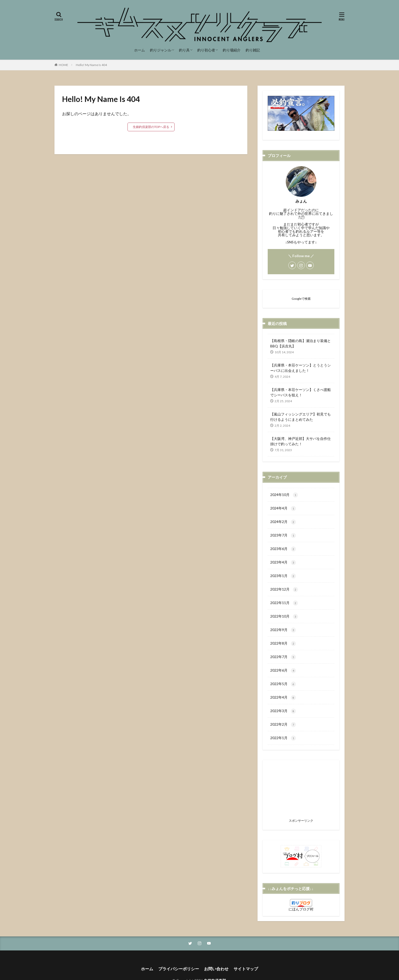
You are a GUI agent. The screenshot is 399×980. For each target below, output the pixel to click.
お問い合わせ (216, 969)
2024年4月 (283, 508)
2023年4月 (283, 563)
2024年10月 (284, 495)
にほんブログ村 (301, 909)
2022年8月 (283, 644)
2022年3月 (283, 711)
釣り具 (184, 50)
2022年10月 (284, 617)
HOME (63, 65)
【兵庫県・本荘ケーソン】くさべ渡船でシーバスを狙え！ (301, 392)
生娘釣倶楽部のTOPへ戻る (151, 127)
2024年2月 (283, 522)
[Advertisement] (301, 791)
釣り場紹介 (232, 50)
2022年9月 (283, 630)
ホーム (139, 50)
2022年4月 (283, 698)
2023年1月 (283, 576)
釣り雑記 (253, 50)
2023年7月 (283, 535)
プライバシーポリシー (179, 969)
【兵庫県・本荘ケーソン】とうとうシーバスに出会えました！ (301, 368)
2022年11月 (284, 603)
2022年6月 (283, 671)
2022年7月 (283, 657)
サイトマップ (246, 969)
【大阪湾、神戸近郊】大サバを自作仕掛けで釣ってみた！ (301, 441)
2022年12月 (284, 590)
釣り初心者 (206, 50)
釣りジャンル (161, 50)
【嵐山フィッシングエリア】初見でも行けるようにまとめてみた (301, 417)
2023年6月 (283, 549)
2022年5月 (283, 684)
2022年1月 (283, 738)
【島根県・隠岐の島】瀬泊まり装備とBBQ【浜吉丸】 (301, 343)
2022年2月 (283, 725)
